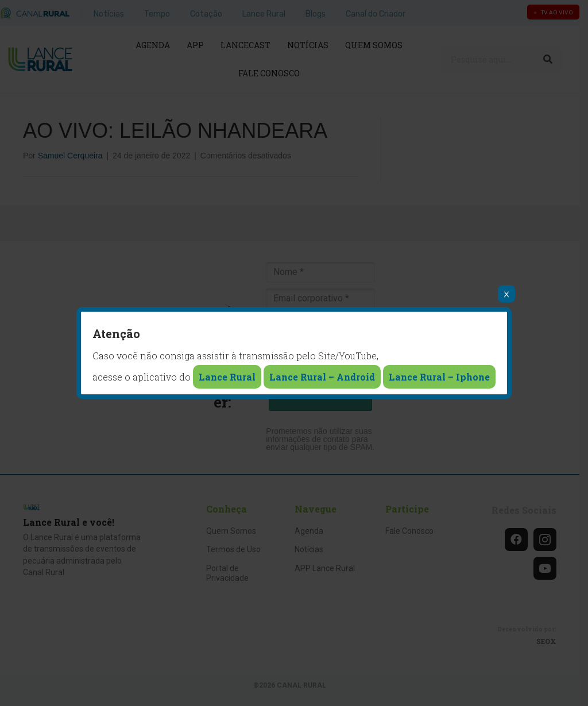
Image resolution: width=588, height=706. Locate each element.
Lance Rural (227, 377)
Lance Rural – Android (322, 377)
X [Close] (506, 294)
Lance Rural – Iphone (439, 377)
